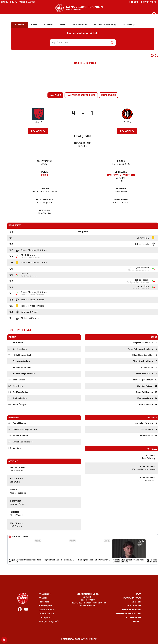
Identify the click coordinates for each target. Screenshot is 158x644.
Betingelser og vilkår (49, 622)
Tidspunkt (45, 189)
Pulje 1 (44, 175)
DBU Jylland (134, 606)
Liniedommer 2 (121, 200)
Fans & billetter (27, 2)
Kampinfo (55, 95)
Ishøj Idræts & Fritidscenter (121, 175)
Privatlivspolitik (47, 614)
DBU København (131, 610)
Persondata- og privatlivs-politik (79, 639)
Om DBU (5, 2)
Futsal (137, 622)
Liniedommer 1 (44, 200)
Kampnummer (45, 161)
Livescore (129, 25)
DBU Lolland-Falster (128, 614)
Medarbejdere (46, 606)
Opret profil (148, 2)
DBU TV (14, 2)
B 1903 (127, 123)
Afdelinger (44, 602)
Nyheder (43, 598)
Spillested (121, 172)
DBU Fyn (136, 602)
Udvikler (45, 211)
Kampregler (109, 95)
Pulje (45, 172)
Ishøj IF (38, 123)
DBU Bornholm (132, 598)
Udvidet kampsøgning (105, 25)
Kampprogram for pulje (81, 95)
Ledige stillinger (47, 610)
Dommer (121, 189)
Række (121, 161)
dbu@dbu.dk (89, 606)
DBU (138, 594)
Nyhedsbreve (45, 594)
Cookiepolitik (45, 618)
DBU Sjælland (133, 618)
